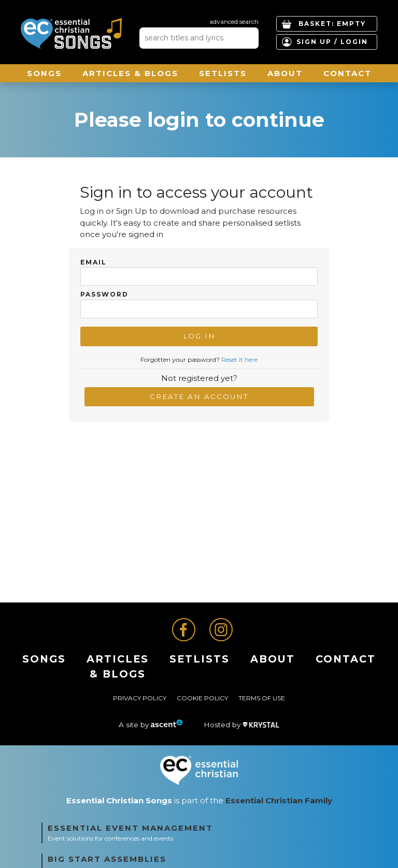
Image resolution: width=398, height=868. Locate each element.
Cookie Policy (202, 698)
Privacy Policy (140, 698)
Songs (44, 73)
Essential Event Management (130, 828)
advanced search (234, 21)
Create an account (199, 396)
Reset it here (239, 359)
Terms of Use (262, 698)
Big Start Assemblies (107, 859)
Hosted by (241, 725)
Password (104, 295)
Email (94, 262)
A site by (151, 725)
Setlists (223, 73)
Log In (199, 336)
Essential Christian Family (279, 800)
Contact (347, 73)
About (285, 73)
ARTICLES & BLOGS (130, 73)
